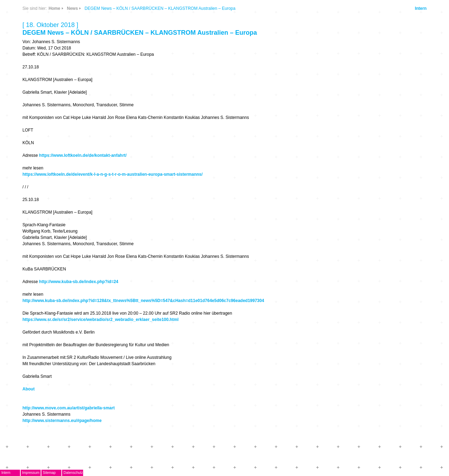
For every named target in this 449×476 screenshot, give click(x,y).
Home (54, 8)
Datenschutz (73, 473)
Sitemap (49, 473)
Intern (421, 8)
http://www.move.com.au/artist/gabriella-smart (69, 408)
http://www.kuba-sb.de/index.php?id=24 (79, 282)
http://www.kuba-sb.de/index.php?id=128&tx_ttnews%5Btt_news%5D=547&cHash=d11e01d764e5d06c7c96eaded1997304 (143, 301)
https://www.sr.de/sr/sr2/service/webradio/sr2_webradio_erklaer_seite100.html (100, 320)
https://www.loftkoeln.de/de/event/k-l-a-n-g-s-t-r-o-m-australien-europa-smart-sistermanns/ (113, 174)
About (29, 389)
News (72, 8)
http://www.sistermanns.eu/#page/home (62, 421)
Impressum (31, 473)
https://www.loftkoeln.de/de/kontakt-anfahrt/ (83, 155)
